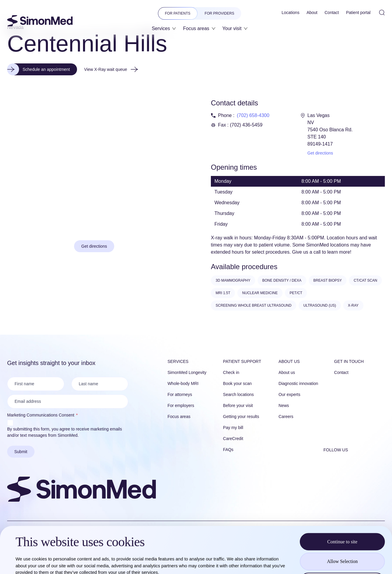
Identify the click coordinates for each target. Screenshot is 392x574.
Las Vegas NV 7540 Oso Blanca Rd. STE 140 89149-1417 (330, 130)
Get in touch (349, 361)
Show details (250, 562)
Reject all (342, 535)
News (284, 405)
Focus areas (179, 417)
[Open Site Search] (382, 13)
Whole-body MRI (183, 383)
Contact (341, 372)
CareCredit (233, 439)
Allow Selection (342, 515)
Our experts (290, 394)
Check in (231, 372)
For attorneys (180, 394)
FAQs (228, 450)
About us (289, 361)
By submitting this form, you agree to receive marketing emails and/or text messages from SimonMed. (65, 432)
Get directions (320, 153)
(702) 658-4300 (253, 115)
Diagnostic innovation (298, 383)
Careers (286, 417)
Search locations (239, 394)
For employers (181, 405)
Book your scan (237, 383)
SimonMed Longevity (187, 372)
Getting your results (241, 417)
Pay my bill (233, 428)
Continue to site (342, 495)
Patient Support (242, 361)
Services (178, 361)
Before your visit (238, 405)
